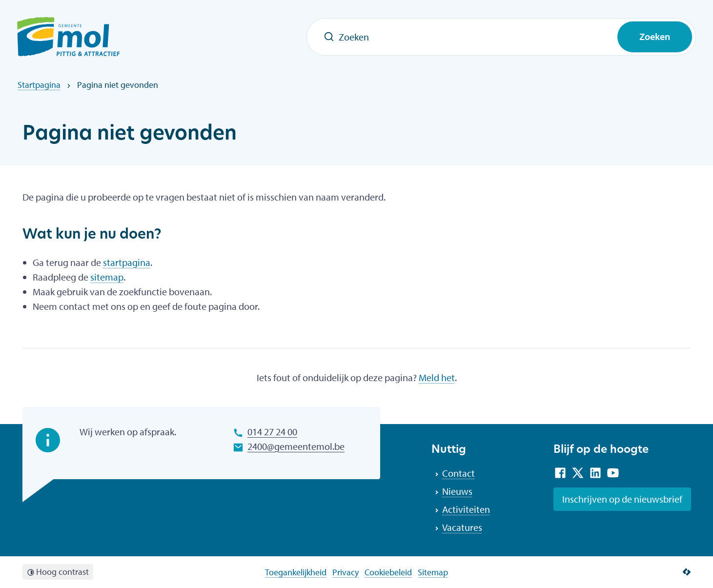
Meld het (437, 377)
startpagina (127, 262)
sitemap (107, 277)
